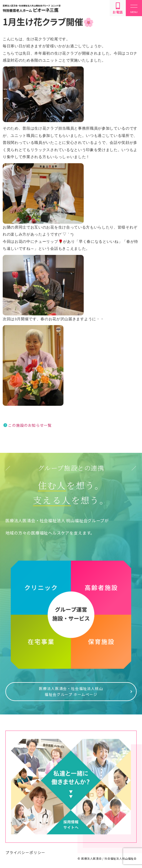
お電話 (118, 8)
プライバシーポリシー (25, 852)
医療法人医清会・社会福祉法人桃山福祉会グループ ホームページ (71, 691)
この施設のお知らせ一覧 (30, 425)
